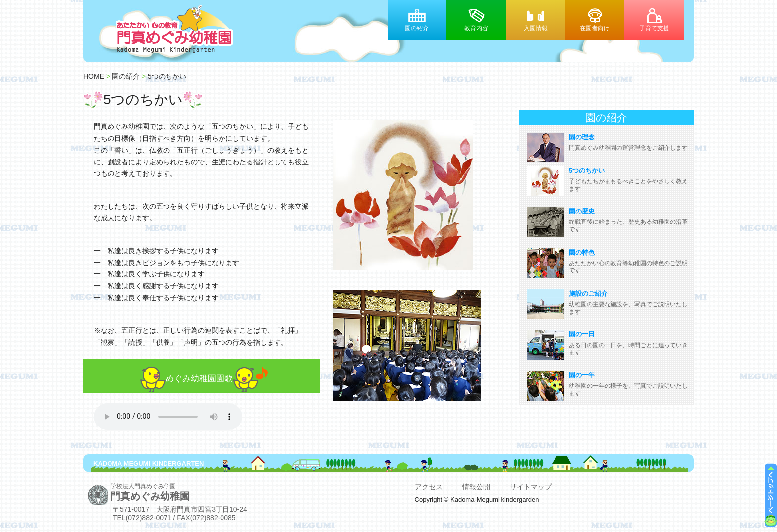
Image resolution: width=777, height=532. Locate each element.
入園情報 (536, 28)
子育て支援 (654, 28)
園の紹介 (417, 28)
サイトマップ (531, 487)
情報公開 (476, 487)
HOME (94, 76)
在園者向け (595, 28)
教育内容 (476, 28)
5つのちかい (167, 76)
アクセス (429, 487)
